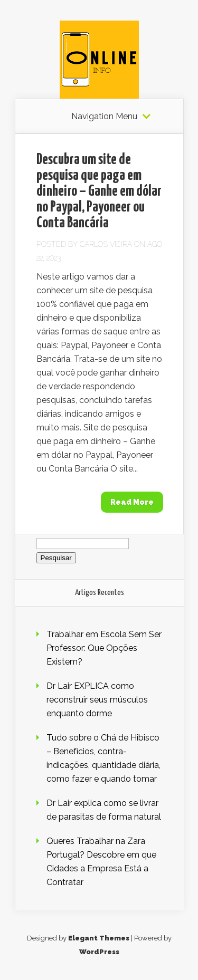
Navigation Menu (104, 117)
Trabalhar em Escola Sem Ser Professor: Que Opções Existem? (104, 648)
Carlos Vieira (106, 244)
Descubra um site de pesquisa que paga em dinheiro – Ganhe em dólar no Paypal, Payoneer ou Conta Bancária (99, 191)
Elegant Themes (99, 938)
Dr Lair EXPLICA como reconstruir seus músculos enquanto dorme (97, 700)
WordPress (99, 952)
